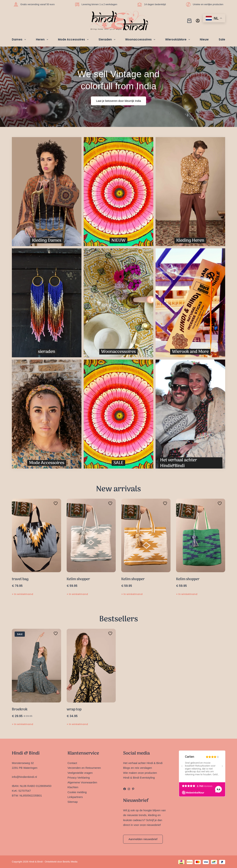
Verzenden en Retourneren (84, 768)
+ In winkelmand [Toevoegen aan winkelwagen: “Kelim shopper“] (77, 594)
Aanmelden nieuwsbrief (143, 839)
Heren (43, 40)
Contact (72, 763)
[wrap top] (91, 666)
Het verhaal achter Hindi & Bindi (143, 763)
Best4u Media (70, 862)
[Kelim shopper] (91, 535)
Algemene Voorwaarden (82, 782)
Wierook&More (178, 40)
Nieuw (204, 39)
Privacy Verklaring (79, 778)
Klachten (73, 787)
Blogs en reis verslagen (138, 768)
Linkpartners (75, 797)
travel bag (20, 579)
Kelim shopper (78, 579)
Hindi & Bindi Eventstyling (139, 778)
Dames (20, 40)
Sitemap (73, 802)
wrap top (74, 709)
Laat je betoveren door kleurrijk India (119, 101)
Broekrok (20, 709)
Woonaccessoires (141, 40)
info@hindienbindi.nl (24, 777)
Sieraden (108, 40)
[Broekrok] (36, 666)
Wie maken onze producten (140, 773)
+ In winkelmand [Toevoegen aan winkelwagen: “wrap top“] (77, 724)
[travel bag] (36, 535)
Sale (222, 39)
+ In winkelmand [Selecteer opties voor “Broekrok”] (22, 724)
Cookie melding (77, 792)
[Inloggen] (198, 21)
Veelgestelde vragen (80, 773)
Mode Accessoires (74, 40)
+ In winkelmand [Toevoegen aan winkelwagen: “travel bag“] (22, 594)
